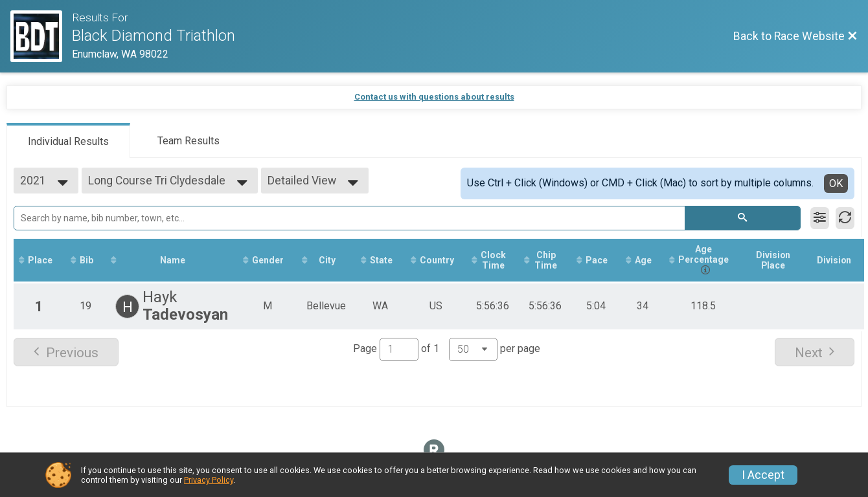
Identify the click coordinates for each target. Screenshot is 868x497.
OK (836, 183)
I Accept (763, 475)
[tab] (68, 140)
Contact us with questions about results (434, 97)
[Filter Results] (820, 218)
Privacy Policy (209, 480)
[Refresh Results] (845, 218)
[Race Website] (41, 36)
